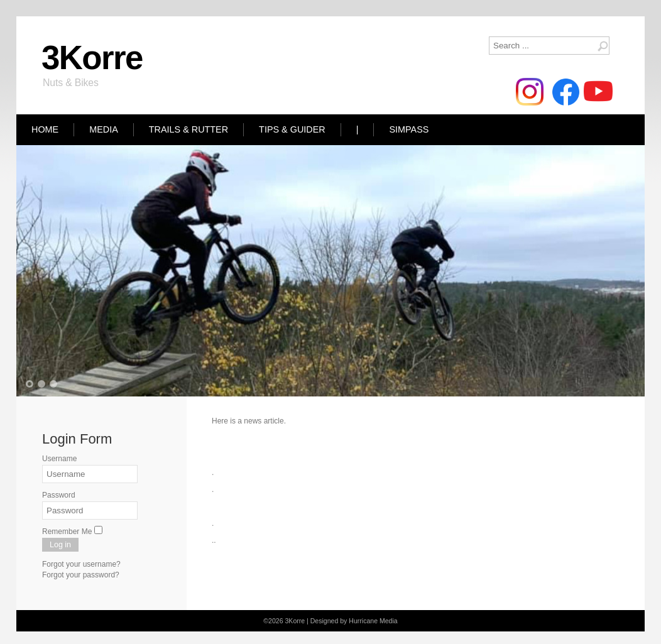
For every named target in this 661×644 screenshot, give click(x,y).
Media (104, 129)
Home (45, 129)
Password (59, 495)
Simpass (409, 129)
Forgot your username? (81, 564)
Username (59, 459)
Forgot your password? (81, 575)
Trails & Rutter (188, 129)
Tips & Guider (292, 129)
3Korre (92, 57)
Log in (60, 545)
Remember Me (67, 532)
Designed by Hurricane (345, 621)
